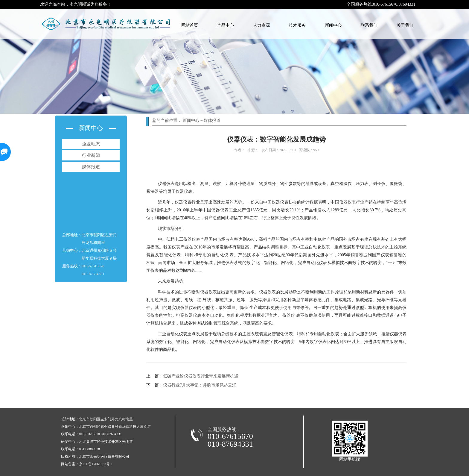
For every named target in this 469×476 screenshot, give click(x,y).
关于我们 (405, 25)
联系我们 (369, 25)
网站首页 (190, 25)
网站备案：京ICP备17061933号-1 (87, 464)
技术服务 (297, 25)
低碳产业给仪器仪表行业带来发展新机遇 (192, 376)
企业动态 (91, 144)
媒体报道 (91, 167)
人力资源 (261, 25)
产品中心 (226, 25)
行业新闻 (91, 155)
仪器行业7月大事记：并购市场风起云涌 (191, 385)
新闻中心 (333, 25)
